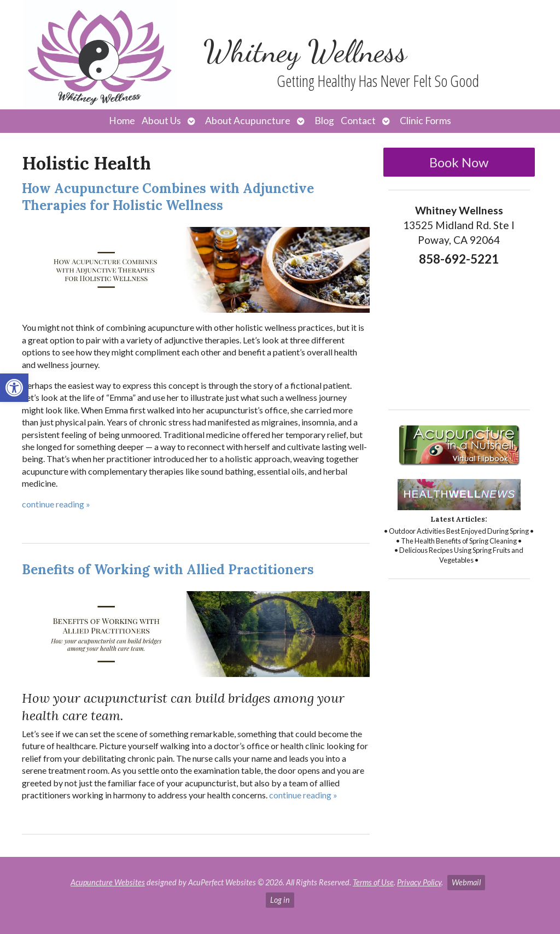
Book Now (459, 162)
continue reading (56, 504)
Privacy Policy (419, 882)
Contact (358, 121)
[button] (14, 388)
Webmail (466, 882)
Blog (324, 121)
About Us (161, 121)
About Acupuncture (248, 121)
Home (122, 121)
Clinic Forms (425, 121)
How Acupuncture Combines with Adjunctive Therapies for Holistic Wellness (168, 197)
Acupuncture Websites (108, 882)
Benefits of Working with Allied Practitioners (168, 570)
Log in (280, 900)
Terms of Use (373, 882)
